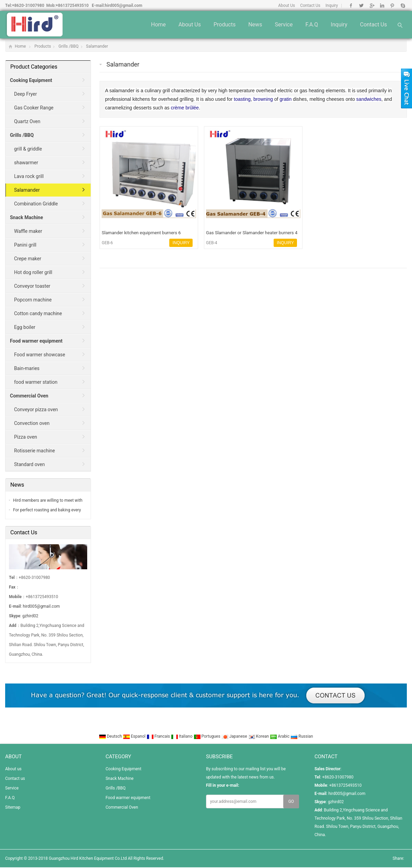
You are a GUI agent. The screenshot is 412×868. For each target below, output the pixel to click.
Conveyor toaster (32, 286)
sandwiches (369, 99)
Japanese (235, 736)
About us (190, 25)
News (255, 25)
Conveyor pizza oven (36, 409)
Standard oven (29, 464)
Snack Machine (119, 778)
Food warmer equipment (128, 798)
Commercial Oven (122, 807)
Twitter (361, 5)
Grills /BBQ (68, 46)
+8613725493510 (72, 5)
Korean (259, 736)
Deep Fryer (26, 94)
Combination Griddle (36, 204)
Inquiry (332, 5)
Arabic (280, 736)
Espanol (135, 736)
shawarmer (26, 163)
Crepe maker (28, 259)
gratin (285, 99)
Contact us (373, 25)
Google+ (372, 5)
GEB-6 (107, 243)
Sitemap (13, 807)
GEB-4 (212, 243)
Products (225, 25)
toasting (242, 99)
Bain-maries (27, 368)
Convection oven (32, 423)
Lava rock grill (29, 176)
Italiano (182, 736)
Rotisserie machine (35, 451)
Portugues (208, 736)
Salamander (97, 46)
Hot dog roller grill (33, 272)
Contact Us (310, 5)
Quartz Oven (27, 121)
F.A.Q (312, 25)
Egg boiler (25, 327)
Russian (302, 736)
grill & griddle (28, 149)
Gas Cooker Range (34, 108)
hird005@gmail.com (123, 5)
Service (284, 25)
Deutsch (111, 736)
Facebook (351, 5)
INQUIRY (181, 243)
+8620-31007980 (28, 5)
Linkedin (382, 5)
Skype (403, 5)
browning (263, 99)
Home (158, 25)
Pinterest (392, 5)
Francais (159, 736)
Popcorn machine (33, 300)
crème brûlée (185, 108)
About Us (287, 5)
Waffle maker (28, 231)
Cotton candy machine (38, 313)
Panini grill (25, 245)
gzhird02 (30, 616)
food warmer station (36, 382)
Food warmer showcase (40, 355)
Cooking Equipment (123, 769)
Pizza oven (26, 437)
